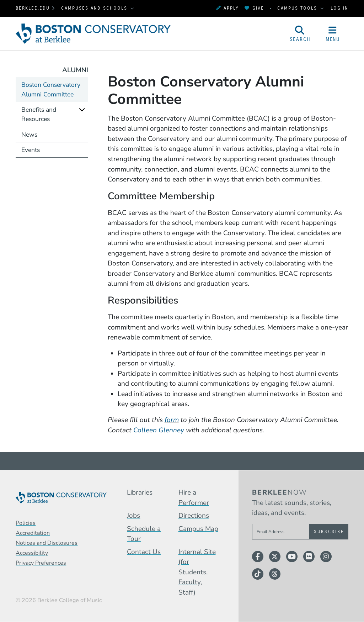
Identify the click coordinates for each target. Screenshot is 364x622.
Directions (194, 516)
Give (254, 8)
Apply (227, 8)
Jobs (133, 516)
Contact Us (144, 552)
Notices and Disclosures (47, 543)
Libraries (140, 492)
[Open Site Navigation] (333, 34)
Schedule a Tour (144, 534)
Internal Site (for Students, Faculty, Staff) (197, 572)
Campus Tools (298, 8)
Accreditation (33, 533)
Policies (26, 523)
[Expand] (82, 109)
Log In (339, 8)
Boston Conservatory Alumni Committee (51, 89)
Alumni (75, 70)
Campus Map (198, 529)
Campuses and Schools (95, 8)
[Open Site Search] (300, 34)
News (29, 135)
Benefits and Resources (39, 114)
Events (31, 150)
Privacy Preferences (41, 563)
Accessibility (32, 553)
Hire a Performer (194, 498)
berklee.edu (33, 8)
